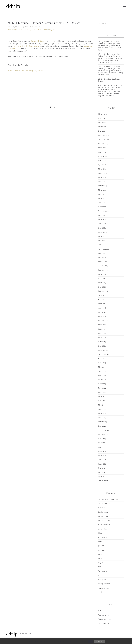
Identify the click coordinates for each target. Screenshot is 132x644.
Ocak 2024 (102, 177)
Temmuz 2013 (103, 430)
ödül (100, 542)
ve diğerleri (102, 579)
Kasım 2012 (102, 451)
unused (101, 575)
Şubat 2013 (102, 443)
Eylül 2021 (102, 228)
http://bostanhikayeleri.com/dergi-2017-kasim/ (25, 71)
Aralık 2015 (102, 333)
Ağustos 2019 (103, 266)
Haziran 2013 (103, 434)
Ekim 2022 (102, 207)
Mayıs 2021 (102, 236)
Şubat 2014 (102, 409)
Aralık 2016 (102, 308)
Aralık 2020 (102, 245)
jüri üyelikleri (103, 529)
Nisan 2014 (102, 401)
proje (46, 30)
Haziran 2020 (103, 253)
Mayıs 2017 (102, 304)
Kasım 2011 (102, 464)
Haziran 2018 (103, 291)
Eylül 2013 (102, 426)
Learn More (100, 641)
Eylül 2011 (102, 472)
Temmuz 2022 (104, 211)
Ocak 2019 (102, 283)
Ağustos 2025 (103, 135)
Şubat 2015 (102, 371)
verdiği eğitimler (104, 584)
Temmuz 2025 (104, 139)
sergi (100, 558)
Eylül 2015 (102, 346)
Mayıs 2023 (102, 190)
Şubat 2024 (102, 173)
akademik (102, 508)
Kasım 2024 (103, 156)
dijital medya (24, 30)
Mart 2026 (102, 123)
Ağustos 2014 (103, 392)
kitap (100, 533)
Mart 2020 (102, 257)
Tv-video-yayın (104, 571)
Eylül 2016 (102, 312)
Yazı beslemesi (104, 615)
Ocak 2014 (102, 413)
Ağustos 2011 (103, 477)
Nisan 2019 (102, 279)
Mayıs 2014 (102, 397)
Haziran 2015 (103, 359)
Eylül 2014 (102, 388)
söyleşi (52, 30)
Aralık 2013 (102, 418)
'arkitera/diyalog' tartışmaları (109, 499)
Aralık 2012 (102, 447)
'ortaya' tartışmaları (105, 504)
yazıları (101, 592)
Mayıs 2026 (102, 114)
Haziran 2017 (103, 300)
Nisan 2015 (102, 363)
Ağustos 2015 (103, 350)
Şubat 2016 (102, 329)
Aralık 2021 (102, 224)
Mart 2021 (102, 241)
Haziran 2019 (103, 270)
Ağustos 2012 (103, 456)
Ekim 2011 (102, 468)
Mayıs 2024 (102, 169)
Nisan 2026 (102, 118)
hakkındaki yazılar (105, 525)
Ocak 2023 (102, 198)
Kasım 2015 (102, 338)
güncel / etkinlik (36, 30)
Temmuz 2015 (103, 354)
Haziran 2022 (103, 215)
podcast (101, 546)
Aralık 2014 (102, 375)
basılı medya (12, 30)
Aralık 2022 (102, 203)
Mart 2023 (102, 194)
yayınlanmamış (104, 588)
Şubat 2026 (103, 127)
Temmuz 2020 (104, 249)
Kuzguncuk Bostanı (38, 41)
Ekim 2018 (102, 287)
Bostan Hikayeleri (33, 46)
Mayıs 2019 (102, 274)
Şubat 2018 (102, 295)
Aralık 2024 (102, 152)
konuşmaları (103, 537)
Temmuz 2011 (103, 481)
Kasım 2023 (103, 186)
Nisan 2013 (102, 439)
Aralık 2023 (102, 182)
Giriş (100, 611)
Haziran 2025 (103, 144)
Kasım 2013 (102, 422)
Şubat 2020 (103, 262)
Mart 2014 (102, 405)
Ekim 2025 (102, 131)
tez (99, 567)
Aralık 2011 (102, 460)
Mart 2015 (102, 367)
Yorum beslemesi (105, 619)
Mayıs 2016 (102, 325)
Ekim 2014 (102, 384)
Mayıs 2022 (102, 220)
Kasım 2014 (102, 380)
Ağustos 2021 (103, 232)
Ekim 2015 (102, 342)
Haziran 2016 (103, 321)
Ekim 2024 (102, 161)
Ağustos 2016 (103, 316)
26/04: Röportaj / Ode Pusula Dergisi (109, 80)
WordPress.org (104, 623)
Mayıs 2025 (102, 148)
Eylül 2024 (102, 165)
